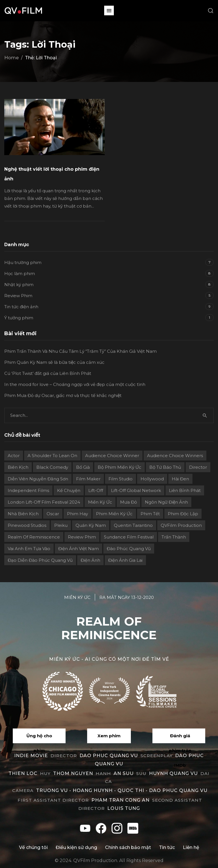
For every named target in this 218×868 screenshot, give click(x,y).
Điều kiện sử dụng (76, 847)
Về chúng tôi (33, 847)
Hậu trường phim (23, 262)
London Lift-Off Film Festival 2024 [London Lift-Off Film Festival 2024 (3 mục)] (44, 502)
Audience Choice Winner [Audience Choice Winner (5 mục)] (112, 456)
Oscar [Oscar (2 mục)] (53, 514)
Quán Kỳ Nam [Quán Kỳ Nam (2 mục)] (91, 525)
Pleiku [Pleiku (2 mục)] (61, 525)
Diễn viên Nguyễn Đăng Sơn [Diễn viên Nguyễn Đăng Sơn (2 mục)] (38, 479)
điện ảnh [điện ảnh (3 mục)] (90, 560)
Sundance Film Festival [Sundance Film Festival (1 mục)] (129, 537)
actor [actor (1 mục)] (14, 456)
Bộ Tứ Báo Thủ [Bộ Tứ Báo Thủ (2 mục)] (165, 467)
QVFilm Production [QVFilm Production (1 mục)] (181, 525)
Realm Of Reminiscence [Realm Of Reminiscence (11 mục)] (34, 537)
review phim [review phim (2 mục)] (82, 537)
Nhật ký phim (19, 285)
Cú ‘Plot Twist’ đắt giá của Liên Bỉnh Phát (48, 373)
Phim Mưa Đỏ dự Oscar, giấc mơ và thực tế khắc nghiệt (63, 395)
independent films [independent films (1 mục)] (28, 490)
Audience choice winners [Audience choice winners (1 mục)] (175, 456)
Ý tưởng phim (19, 318)
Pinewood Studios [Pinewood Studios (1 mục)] (27, 525)
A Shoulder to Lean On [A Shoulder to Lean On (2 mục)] (52, 456)
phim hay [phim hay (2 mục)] (77, 514)
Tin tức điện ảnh (21, 307)
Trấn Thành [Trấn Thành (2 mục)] (174, 537)
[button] (109, 10)
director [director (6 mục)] (198, 467)
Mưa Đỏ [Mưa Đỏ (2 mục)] (128, 502)
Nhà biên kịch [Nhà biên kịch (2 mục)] (23, 514)
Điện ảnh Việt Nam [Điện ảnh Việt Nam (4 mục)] (78, 549)
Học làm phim (20, 274)
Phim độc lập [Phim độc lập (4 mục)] (183, 514)
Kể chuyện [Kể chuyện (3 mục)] (69, 490)
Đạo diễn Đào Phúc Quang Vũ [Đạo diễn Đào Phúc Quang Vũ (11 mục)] (40, 560)
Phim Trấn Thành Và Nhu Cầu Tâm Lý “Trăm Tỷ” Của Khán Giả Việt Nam (80, 351)
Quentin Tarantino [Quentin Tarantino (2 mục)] (133, 525)
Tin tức (167, 847)
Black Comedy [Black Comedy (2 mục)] (52, 467)
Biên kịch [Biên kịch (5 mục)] (18, 467)
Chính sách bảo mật (128, 847)
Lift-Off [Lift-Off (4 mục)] (96, 490)
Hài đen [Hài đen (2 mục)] (180, 479)
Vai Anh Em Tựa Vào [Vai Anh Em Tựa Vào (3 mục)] (29, 549)
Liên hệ (191, 847)
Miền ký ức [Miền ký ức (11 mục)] (100, 502)
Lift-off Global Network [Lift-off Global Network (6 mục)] (136, 490)
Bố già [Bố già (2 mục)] (83, 467)
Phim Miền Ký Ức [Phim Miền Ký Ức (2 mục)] (114, 514)
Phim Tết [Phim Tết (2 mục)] (150, 514)
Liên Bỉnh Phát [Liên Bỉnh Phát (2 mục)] (185, 490)
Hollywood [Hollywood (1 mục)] (152, 479)
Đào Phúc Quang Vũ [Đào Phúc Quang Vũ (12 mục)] (129, 549)
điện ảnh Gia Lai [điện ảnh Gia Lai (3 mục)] (125, 560)
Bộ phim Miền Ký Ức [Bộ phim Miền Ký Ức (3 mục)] (120, 467)
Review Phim (18, 296)
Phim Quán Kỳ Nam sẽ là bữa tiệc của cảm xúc (54, 362)
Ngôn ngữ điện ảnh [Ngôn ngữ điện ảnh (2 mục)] (166, 502)
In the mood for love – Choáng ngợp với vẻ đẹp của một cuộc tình (75, 384)
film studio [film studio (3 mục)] (120, 479)
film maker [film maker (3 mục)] (88, 479)
